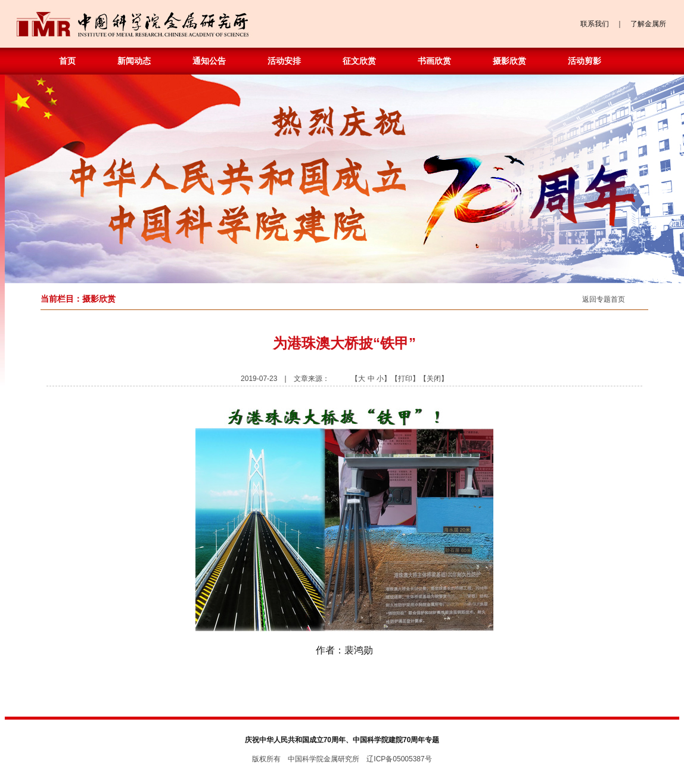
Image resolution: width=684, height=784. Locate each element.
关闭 (434, 379)
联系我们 (595, 24)
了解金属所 (648, 24)
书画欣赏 (434, 61)
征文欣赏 (359, 61)
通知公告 (209, 61)
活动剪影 (584, 61)
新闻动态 (134, 61)
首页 (67, 61)
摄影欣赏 (509, 61)
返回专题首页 (604, 299)
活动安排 (284, 61)
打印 (405, 379)
